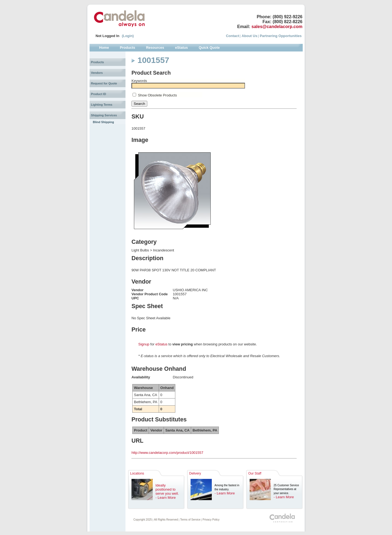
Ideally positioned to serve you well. (167, 489)
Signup (144, 344)
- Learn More (166, 498)
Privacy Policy (211, 520)
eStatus (161, 344)
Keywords (139, 81)
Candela (119, 19)
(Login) (128, 36)
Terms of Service (190, 520)
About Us (249, 36)
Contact (232, 36)
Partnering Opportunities (281, 36)
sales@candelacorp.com (277, 27)
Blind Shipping (103, 122)
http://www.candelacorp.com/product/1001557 (167, 453)
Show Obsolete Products (157, 95)
